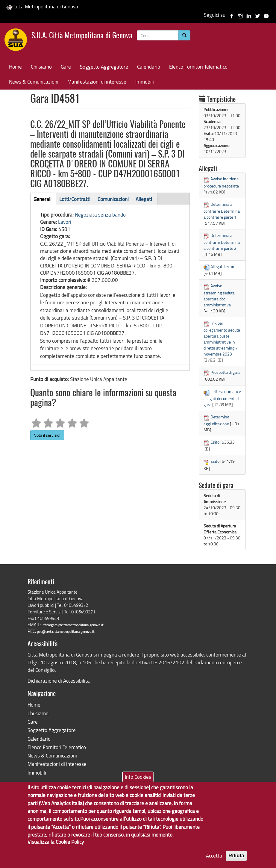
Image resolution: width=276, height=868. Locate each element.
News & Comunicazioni (34, 82)
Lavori (65, 222)
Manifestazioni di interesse (97, 82)
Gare (66, 67)
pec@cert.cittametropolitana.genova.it (66, 632)
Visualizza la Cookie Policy (56, 847)
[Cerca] (184, 35)
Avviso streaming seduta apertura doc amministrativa (219, 295)
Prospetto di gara (225, 372)
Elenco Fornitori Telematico (198, 67)
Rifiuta (236, 861)
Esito (215, 442)
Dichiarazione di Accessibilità (59, 681)
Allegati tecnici (223, 266)
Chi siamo (41, 67)
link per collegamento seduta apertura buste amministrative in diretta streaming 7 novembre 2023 (222, 338)
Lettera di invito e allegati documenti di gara (222, 398)
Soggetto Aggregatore (104, 67)
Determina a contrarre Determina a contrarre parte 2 (222, 242)
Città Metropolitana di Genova (42, 6)
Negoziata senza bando (100, 215)
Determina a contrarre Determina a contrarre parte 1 (222, 211)
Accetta (214, 861)
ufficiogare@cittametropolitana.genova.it (72, 625)
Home (15, 67)
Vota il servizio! (47, 435)
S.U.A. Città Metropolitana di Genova (82, 36)
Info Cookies (138, 782)
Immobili (145, 82)
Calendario (149, 67)
